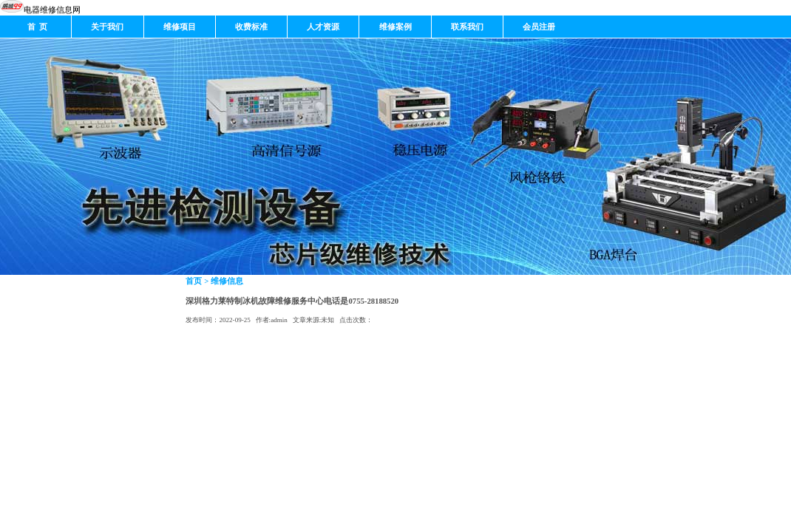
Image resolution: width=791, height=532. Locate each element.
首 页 (36, 27)
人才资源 (323, 27)
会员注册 (539, 27)
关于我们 (107, 27)
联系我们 (467, 27)
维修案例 (395, 27)
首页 (194, 281)
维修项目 (180, 27)
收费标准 (251, 27)
